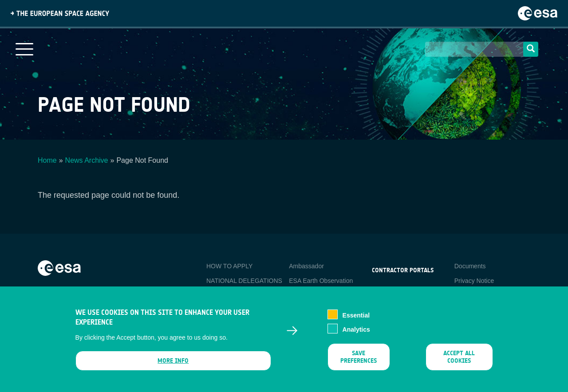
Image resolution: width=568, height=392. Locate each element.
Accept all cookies (459, 364)
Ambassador (306, 266)
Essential (356, 322)
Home (47, 160)
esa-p (380, 291)
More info (173, 367)
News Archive (87, 160)
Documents (470, 266)
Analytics (356, 336)
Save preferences (359, 364)
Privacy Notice (474, 281)
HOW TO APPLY (229, 266)
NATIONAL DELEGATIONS (244, 281)
